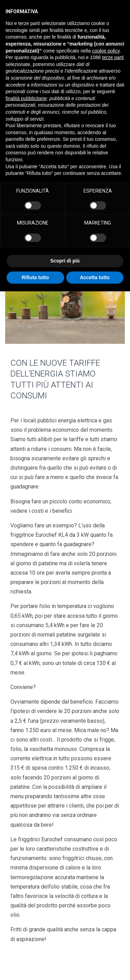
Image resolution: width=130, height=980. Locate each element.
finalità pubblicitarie (26, 98)
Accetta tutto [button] (95, 277)
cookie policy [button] (106, 51)
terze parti (113, 57)
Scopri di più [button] (65, 261)
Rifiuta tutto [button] (35, 277)
